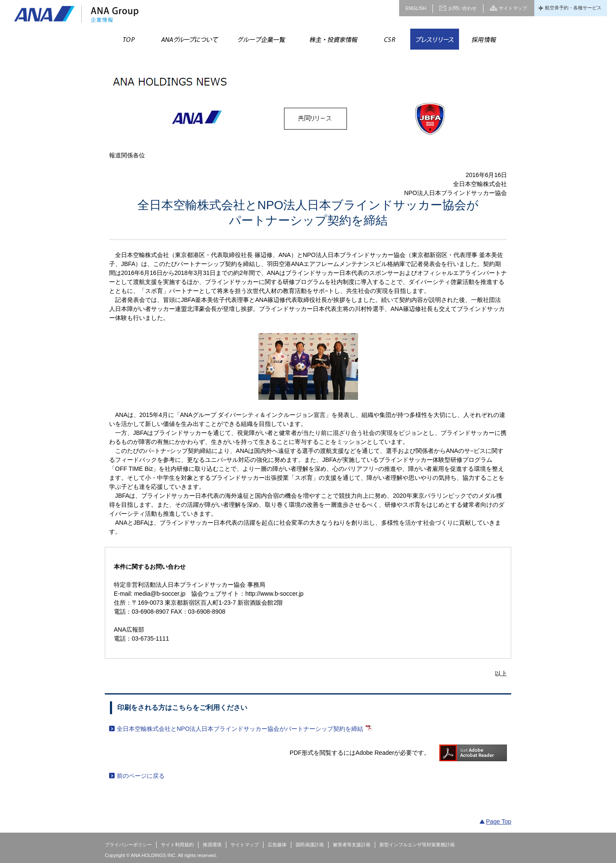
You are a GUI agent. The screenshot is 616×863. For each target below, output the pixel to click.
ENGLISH (416, 8)
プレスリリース (435, 39)
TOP (129, 39)
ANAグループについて (189, 39)
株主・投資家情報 (333, 39)
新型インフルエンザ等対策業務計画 (417, 845)
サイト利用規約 (177, 845)
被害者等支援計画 (352, 845)
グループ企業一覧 (261, 39)
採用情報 (483, 39)
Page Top (499, 822)
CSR (389, 39)
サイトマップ (513, 8)
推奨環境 (212, 845)
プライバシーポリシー (128, 845)
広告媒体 (277, 845)
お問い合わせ (462, 8)
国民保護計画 (310, 845)
